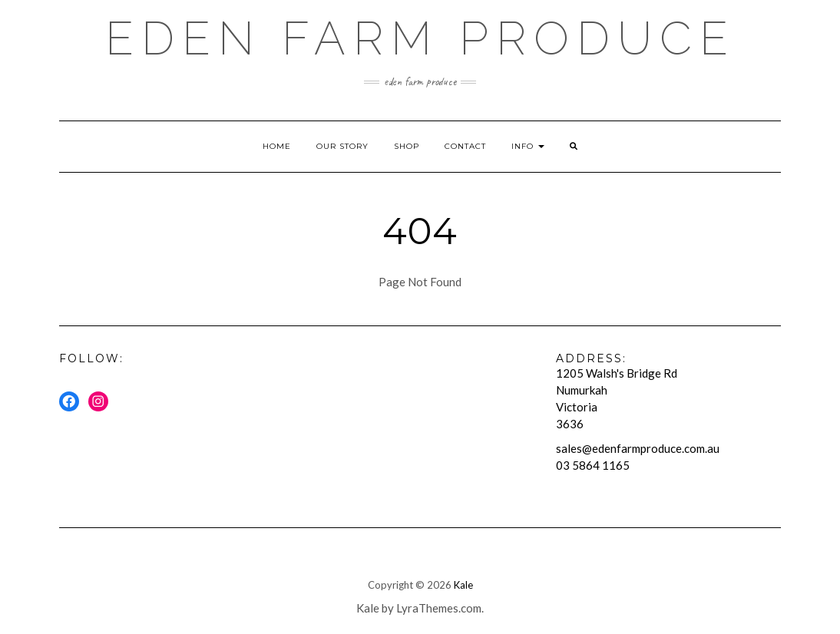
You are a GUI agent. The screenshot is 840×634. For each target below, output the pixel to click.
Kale (463, 585)
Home (277, 146)
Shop (407, 146)
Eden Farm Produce (420, 38)
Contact (465, 146)
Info (528, 146)
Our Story (342, 146)
